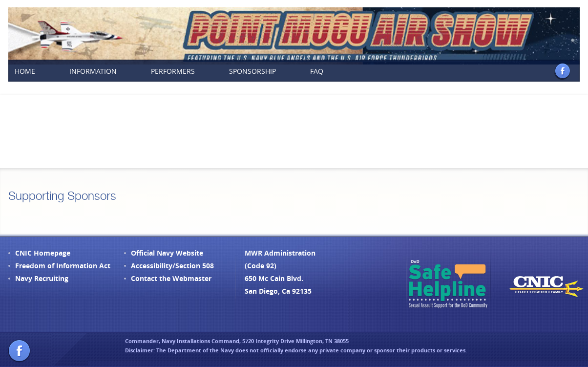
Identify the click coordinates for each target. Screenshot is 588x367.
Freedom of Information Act (63, 266)
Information (93, 71)
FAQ (317, 71)
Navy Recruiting (42, 278)
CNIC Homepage (43, 253)
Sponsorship (252, 71)
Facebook (562, 71)
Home (25, 71)
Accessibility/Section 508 (172, 266)
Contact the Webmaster (171, 278)
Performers (173, 71)
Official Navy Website (167, 253)
